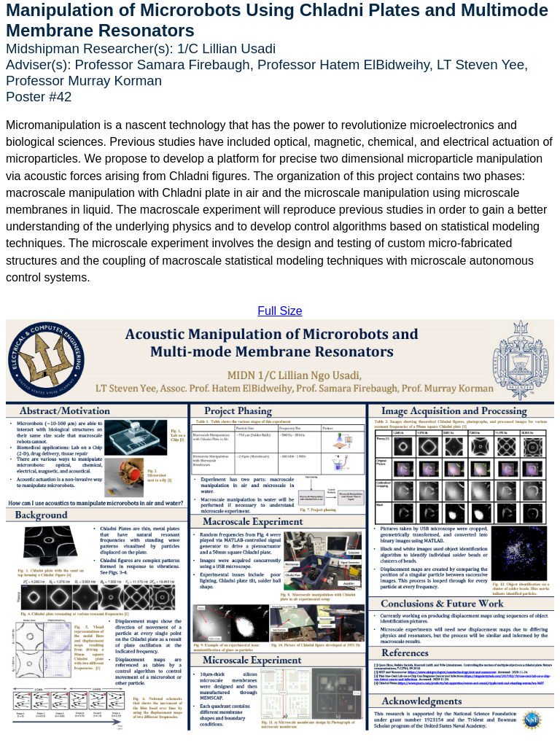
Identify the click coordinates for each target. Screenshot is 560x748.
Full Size (280, 311)
